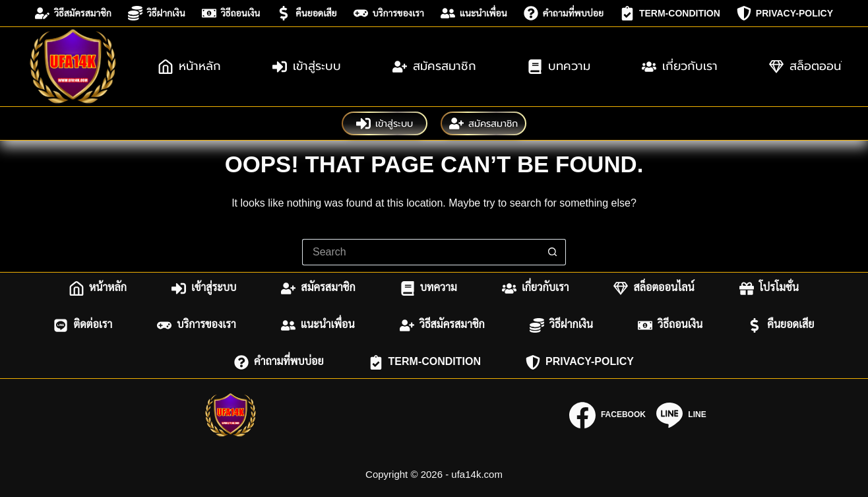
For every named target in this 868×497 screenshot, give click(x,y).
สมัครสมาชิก (434, 66)
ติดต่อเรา (83, 325)
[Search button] (553, 252)
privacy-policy (785, 13)
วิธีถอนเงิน (231, 13)
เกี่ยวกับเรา (680, 66)
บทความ (559, 66)
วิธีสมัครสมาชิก (73, 13)
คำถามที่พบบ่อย (564, 13)
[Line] (681, 415)
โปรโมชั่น (769, 288)
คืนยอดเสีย (306, 13)
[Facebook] (607, 415)
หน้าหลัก (190, 66)
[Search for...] (421, 252)
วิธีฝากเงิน (157, 13)
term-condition (670, 13)
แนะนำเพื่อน (474, 13)
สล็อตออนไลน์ (654, 288)
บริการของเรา (389, 13)
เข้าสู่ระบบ (307, 66)
